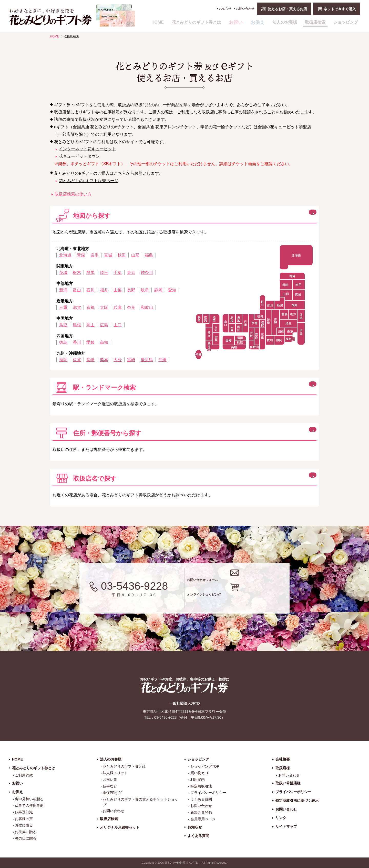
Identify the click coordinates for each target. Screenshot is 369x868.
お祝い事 (110, 780)
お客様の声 (24, 819)
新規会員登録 (201, 813)
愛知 (172, 290)
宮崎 (131, 360)
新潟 (63, 290)
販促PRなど (112, 793)
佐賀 (77, 360)
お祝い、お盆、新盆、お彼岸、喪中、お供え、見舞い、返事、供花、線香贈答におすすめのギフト (72, 16)
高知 (104, 342)
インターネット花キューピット (87, 149)
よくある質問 (201, 800)
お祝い (236, 22)
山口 (118, 325)
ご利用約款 (24, 775)
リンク (281, 818)
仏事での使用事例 (29, 806)
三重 (63, 307)
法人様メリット (115, 773)
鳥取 (63, 325)
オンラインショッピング (244, 599)
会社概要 (283, 759)
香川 (77, 342)
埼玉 (104, 273)
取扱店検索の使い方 (73, 194)
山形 (135, 255)
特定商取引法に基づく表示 (297, 801)
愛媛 (90, 342)
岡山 (90, 325)
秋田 (122, 255)
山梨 (118, 290)
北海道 (65, 255)
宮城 (108, 255)
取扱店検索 (315, 22)
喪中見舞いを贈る (29, 799)
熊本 (104, 360)
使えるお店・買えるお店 (287, 9)
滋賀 (77, 307)
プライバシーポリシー (208, 793)
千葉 (118, 273)
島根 (77, 325)
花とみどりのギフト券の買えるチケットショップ (140, 802)
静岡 (158, 290)
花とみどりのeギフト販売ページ (89, 181)
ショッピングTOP (205, 767)
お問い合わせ (245, 9)
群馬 (90, 273)
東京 (131, 273)
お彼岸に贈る (26, 832)
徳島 (63, 342)
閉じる (273, 215)
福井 (104, 290)
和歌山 (147, 307)
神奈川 (147, 273)
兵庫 (118, 307)
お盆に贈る (24, 826)
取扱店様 (283, 768)
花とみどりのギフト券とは (196, 22)
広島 (104, 325)
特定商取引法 (201, 786)
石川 (90, 290)
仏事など (110, 786)
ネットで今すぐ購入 (340, 9)
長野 (131, 290)
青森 (81, 255)
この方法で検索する (285, 386)
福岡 (63, 360)
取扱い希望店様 (288, 784)
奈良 (131, 307)
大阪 (104, 307)
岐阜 (145, 290)
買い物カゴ (199, 773)
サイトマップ (286, 827)
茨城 (63, 273)
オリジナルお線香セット (120, 828)
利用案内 (198, 780)
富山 (77, 290)
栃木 (77, 273)
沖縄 (162, 360)
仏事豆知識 (24, 812)
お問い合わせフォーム (240, 578)
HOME (158, 22)
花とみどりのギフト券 (184, 688)
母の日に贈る (26, 839)
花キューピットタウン (79, 156)
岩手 (95, 255)
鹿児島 (147, 360)
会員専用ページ (203, 819)
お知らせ (225, 9)
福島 (149, 255)
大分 (118, 360)
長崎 (90, 360)
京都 (90, 307)
